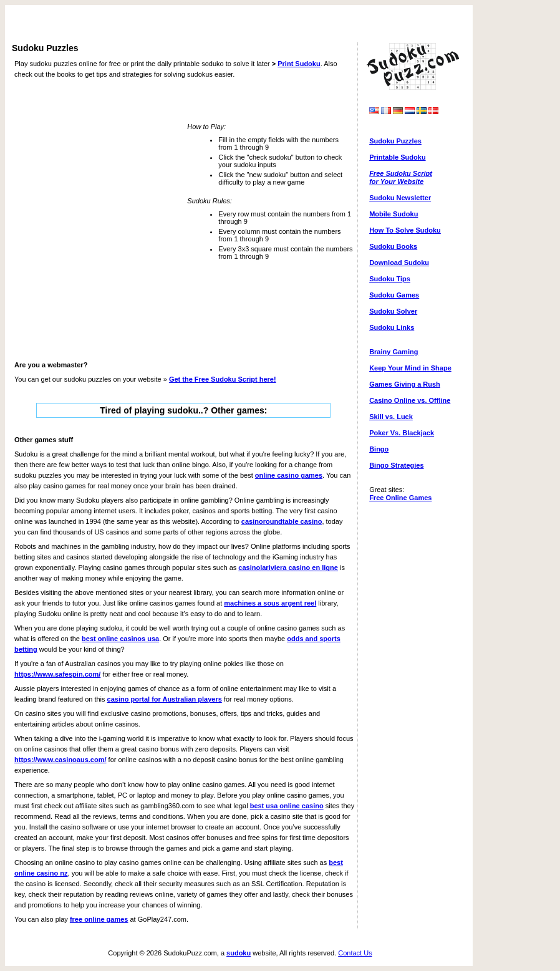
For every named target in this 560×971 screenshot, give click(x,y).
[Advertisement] (239, 25)
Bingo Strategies (396, 465)
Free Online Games (400, 498)
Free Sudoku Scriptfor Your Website (401, 177)
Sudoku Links (392, 327)
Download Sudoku (399, 263)
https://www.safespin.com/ (57, 674)
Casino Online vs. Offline (410, 400)
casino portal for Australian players (165, 699)
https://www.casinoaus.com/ (60, 760)
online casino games (289, 475)
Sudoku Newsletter (400, 198)
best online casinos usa (120, 639)
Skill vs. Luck (391, 417)
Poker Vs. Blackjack (402, 433)
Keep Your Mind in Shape (410, 368)
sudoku (239, 953)
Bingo (379, 449)
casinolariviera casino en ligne (288, 568)
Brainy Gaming (393, 352)
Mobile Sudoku (393, 214)
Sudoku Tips (390, 279)
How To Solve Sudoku (405, 230)
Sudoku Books (393, 246)
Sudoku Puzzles (395, 141)
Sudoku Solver (393, 311)
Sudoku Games (394, 295)
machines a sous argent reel (270, 603)
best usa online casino (287, 806)
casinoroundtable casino (282, 521)
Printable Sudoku (397, 157)
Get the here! (223, 379)
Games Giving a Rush (405, 384)
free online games (99, 919)
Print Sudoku (299, 64)
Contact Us (355, 953)
